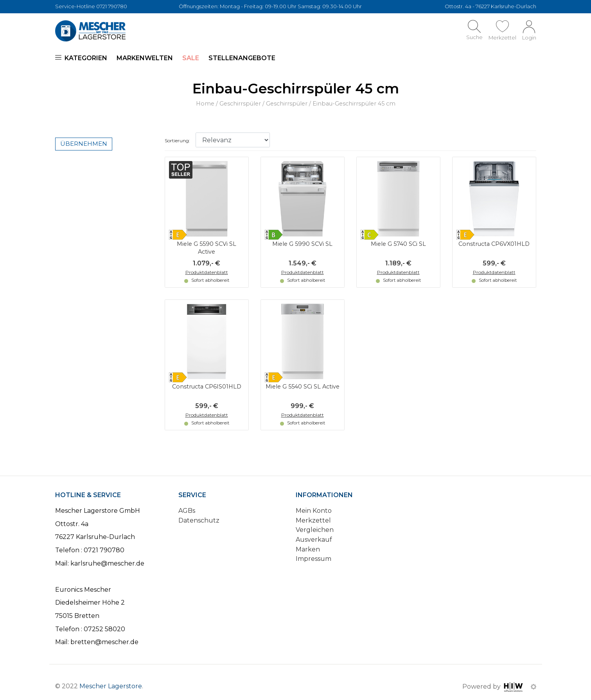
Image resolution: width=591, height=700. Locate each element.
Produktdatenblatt (207, 272)
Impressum (313, 559)
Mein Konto (314, 511)
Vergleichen (315, 530)
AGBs (187, 511)
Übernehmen (84, 144)
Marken (308, 549)
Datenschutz (199, 520)
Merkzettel (313, 520)
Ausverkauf (314, 540)
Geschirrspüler (240, 104)
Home (205, 104)
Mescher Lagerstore (111, 686)
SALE (191, 58)
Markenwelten (145, 58)
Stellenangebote (242, 58)
